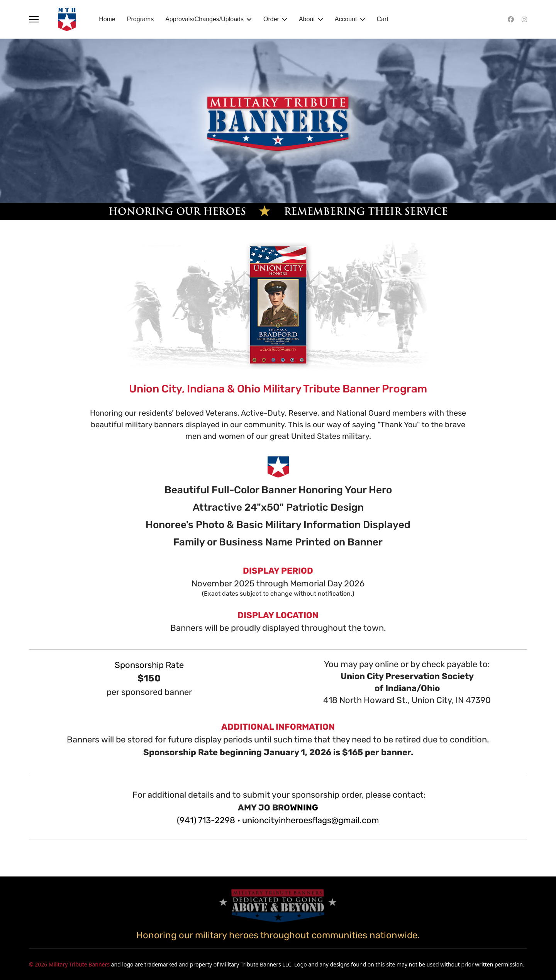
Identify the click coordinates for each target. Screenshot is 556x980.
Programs (140, 19)
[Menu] (34, 19)
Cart (383, 19)
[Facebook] (511, 19)
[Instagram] (524, 19)
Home (107, 19)
